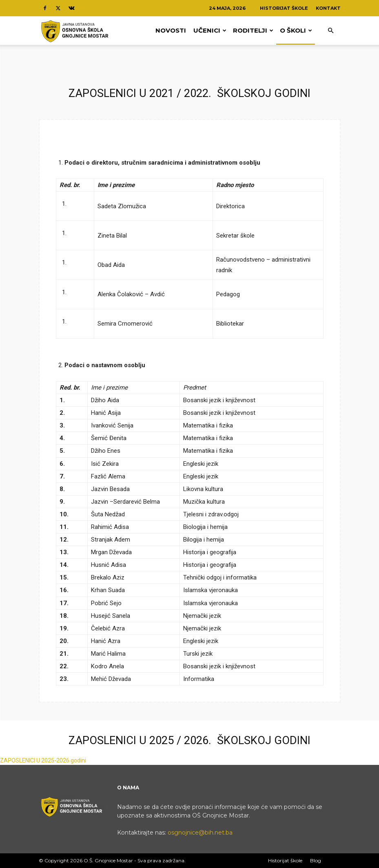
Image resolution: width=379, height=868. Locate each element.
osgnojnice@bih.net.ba (200, 833)
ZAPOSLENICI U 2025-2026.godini (43, 760)
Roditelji (253, 30)
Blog (316, 860)
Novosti (171, 30)
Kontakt (328, 8)
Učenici (210, 30)
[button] (331, 31)
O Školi (296, 30)
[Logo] (75, 31)
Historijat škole (284, 8)
